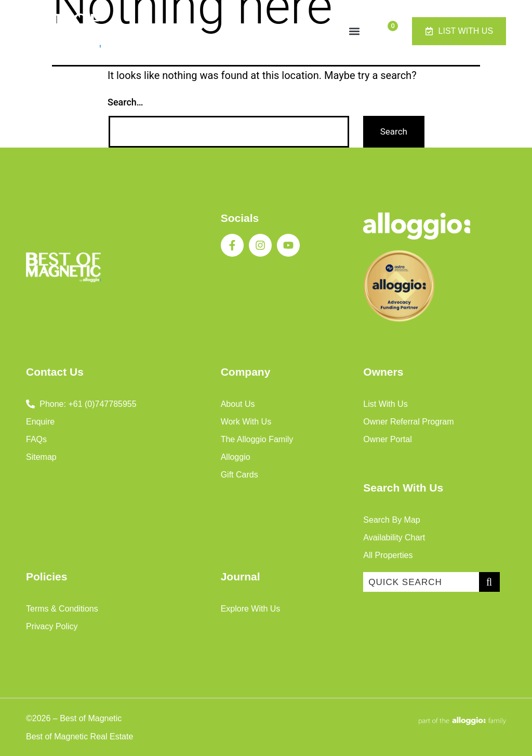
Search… (125, 102)
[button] (354, 31)
